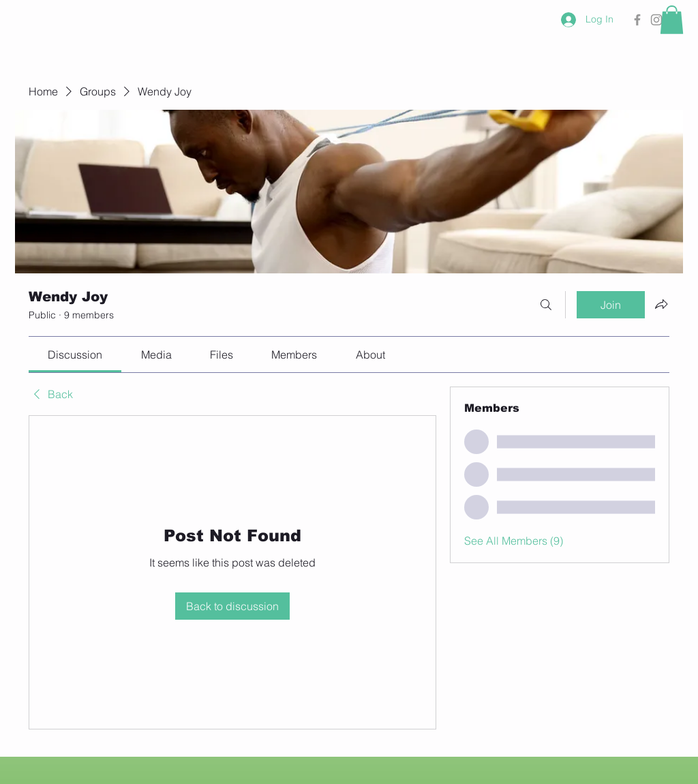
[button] (672, 20)
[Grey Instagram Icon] (656, 20)
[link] (75, 355)
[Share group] (661, 304)
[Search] (546, 305)
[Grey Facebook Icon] (637, 20)
